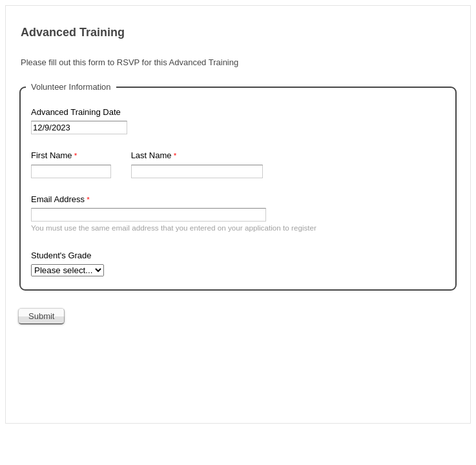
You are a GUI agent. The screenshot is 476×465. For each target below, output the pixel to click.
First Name (52, 155)
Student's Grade (61, 255)
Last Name (151, 155)
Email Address (58, 199)
